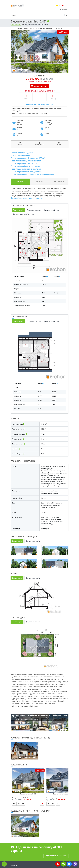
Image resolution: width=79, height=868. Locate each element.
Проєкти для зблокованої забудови (26, 169)
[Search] (40, 15)
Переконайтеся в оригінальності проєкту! (27, 198)
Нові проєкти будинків (20, 155)
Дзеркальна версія (34, 210)
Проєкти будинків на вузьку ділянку (26, 166)
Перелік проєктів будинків (22, 153)
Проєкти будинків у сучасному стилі (26, 161)
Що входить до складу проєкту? (39, 105)
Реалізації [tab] (59, 182)
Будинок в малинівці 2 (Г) (63, 794)
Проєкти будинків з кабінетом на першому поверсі (32, 174)
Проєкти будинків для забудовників (26, 172)
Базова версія (16, 25)
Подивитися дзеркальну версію (36, 25)
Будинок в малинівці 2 (28, 794)
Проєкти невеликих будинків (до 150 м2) (28, 158)
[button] (58, 864)
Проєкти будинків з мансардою (24, 164)
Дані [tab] (20, 182)
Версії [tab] (39, 182)
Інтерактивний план (52, 210)
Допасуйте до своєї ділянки (23, 214)
